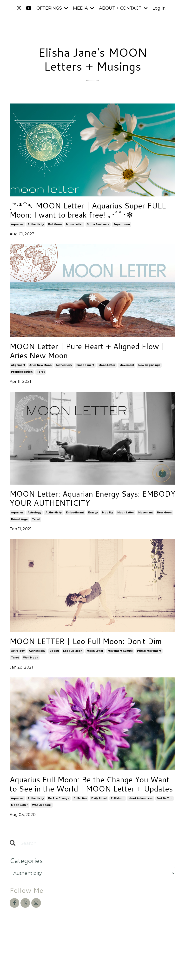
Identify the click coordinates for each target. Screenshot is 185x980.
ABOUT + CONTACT (123, 8)
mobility (108, 520)
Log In (159, 8)
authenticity (36, 227)
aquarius (17, 227)
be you (54, 671)
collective (80, 831)
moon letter (74, 227)
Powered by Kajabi (160, 968)
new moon (164, 520)
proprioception (22, 377)
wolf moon (31, 677)
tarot (41, 377)
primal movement (149, 671)
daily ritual (99, 831)
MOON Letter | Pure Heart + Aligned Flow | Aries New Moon (83, 355)
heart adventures (141, 831)
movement (127, 371)
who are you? (42, 838)
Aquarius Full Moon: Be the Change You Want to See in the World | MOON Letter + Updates (92, 811)
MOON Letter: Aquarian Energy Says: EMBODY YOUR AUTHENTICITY (84, 505)
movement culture (120, 671)
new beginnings (149, 371)
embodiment (85, 371)
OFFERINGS (52, 8)
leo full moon (73, 671)
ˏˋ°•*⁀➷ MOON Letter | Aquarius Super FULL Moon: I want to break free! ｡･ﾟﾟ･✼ (92, 212)
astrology (34, 520)
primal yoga (19, 527)
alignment (18, 371)
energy (93, 520)
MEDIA (83, 8)
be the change (59, 831)
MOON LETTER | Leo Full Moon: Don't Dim (87, 655)
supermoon (122, 227)
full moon (55, 227)
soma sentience (98, 227)
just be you (165, 831)
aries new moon (40, 371)
